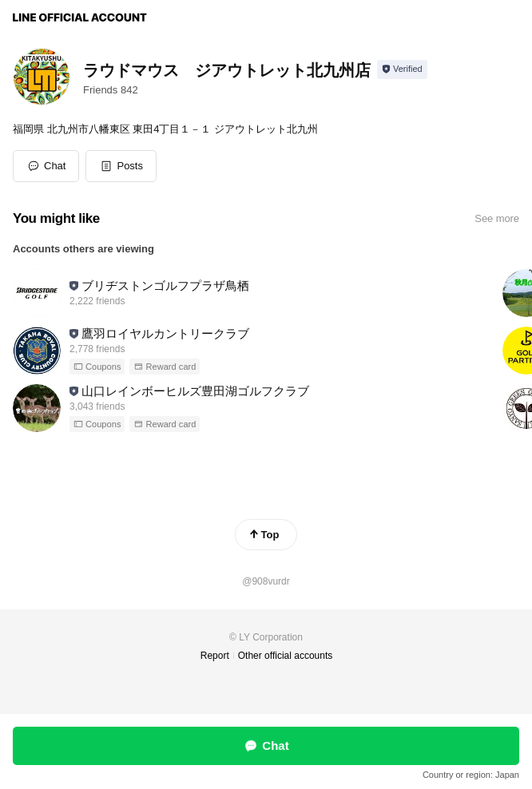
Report (215, 656)
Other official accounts (286, 656)
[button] (121, 166)
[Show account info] (402, 69)
